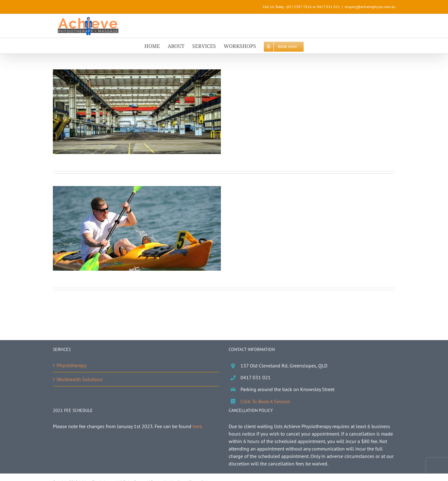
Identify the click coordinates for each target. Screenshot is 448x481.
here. (198, 426)
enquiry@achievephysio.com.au (370, 7)
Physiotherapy (72, 365)
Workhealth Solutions (80, 379)
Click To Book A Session (265, 401)
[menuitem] (156, 46)
